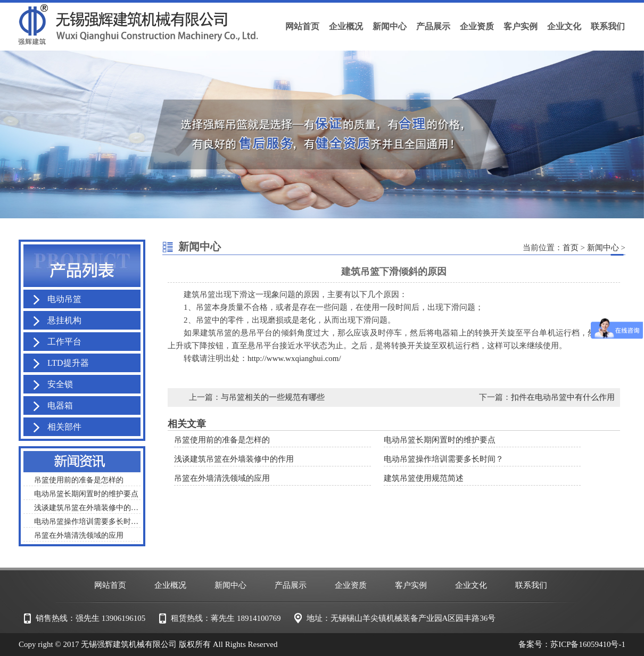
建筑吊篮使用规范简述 (424, 478)
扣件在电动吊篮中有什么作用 (563, 397)
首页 (571, 248)
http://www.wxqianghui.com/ (294, 358)
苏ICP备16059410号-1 (588, 644)
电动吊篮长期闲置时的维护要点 (440, 440)
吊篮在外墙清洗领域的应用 (222, 478)
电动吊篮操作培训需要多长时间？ (444, 459)
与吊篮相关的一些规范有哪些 (273, 397)
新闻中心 (603, 248)
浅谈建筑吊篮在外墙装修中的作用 (234, 459)
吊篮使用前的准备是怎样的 (222, 440)
